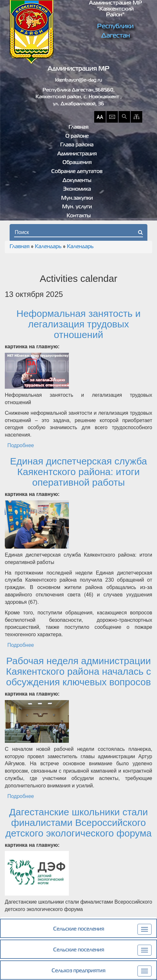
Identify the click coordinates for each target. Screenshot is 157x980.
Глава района (77, 145)
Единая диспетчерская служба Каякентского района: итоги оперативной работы (78, 472)
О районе (77, 136)
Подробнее (21, 445)
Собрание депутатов (77, 172)
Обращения (77, 163)
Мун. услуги (77, 207)
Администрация (77, 154)
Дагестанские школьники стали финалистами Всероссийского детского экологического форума (79, 823)
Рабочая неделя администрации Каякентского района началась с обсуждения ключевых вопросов (78, 671)
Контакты (79, 216)
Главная (78, 127)
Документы (77, 181)
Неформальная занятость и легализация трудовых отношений (78, 324)
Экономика (77, 189)
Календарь (48, 247)
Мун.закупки (77, 198)
